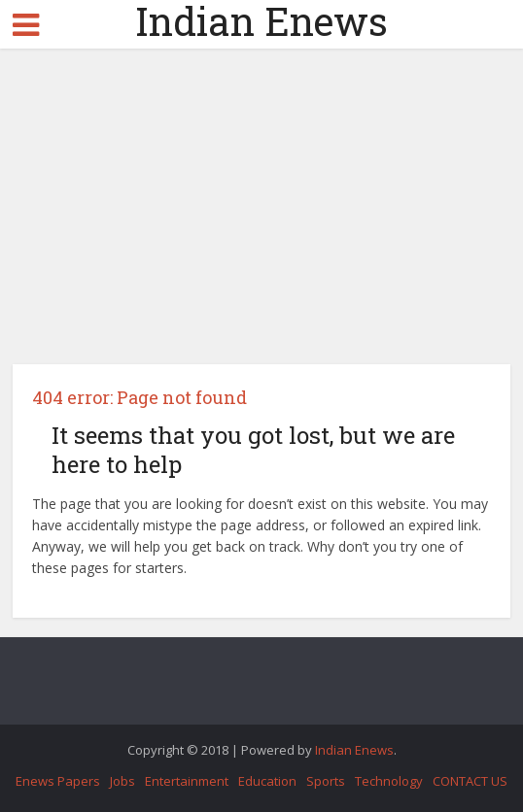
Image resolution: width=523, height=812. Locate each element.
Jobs (122, 781)
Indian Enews (261, 21)
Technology (389, 781)
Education (267, 781)
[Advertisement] (262, 214)
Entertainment (187, 781)
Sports (326, 781)
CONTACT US (470, 781)
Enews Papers (58, 781)
